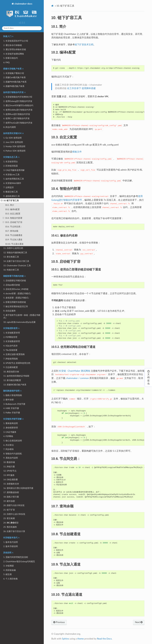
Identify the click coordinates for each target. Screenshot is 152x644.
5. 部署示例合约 (11, 58)
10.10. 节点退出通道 (14, 244)
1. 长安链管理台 (11, 162)
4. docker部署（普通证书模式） (18, 294)
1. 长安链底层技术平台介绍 (16, 41)
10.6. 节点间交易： (14, 227)
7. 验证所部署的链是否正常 (16, 307)
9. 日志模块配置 (11, 367)
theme (81, 639)
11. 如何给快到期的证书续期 (16, 376)
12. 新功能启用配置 (12, 380)
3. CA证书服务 (10, 432)
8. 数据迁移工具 (11, 192)
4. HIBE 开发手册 (11, 408)
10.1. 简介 (10, 205)
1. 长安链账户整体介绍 (14, 73)
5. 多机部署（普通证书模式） (17, 298)
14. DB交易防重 (11, 480)
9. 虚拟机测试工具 (12, 196)
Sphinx (65, 639)
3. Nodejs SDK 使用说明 (14, 146)
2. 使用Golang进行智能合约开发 (18, 101)
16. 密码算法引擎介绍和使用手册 (18, 488)
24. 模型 (11, 523)
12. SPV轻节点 (10, 471)
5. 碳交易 (8, 574)
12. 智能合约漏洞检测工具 (15, 253)
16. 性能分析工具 (11, 270)
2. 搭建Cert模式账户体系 (15, 77)
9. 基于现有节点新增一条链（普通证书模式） (22, 316)
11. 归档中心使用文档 (13, 248)
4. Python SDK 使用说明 (14, 151)
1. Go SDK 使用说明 (12, 138)
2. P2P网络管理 (10, 337)
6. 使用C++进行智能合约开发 (16, 118)
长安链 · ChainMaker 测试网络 (75, 371)
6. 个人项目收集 (11, 579)
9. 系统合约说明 (11, 458)
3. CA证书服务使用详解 (14, 170)
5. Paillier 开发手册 (12, 413)
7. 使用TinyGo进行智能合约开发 (18, 123)
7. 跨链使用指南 (11, 359)
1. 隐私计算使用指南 (13, 395)
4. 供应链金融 (10, 570)
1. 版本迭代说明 (11, 542)
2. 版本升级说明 (11, 546)
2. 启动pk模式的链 (12, 285)
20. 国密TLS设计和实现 (14, 505)
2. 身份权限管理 (11, 428)
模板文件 (77, 152)
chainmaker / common (77, 378)
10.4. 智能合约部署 (12, 218)
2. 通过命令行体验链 (13, 45)
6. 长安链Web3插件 (12, 183)
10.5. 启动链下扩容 (12, 222)
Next (139, 622)
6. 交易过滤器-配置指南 (14, 354)
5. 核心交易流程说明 (13, 441)
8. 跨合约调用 (10, 127)
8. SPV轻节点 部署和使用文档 (17, 363)
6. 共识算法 (9, 445)
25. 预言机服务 (10, 527)
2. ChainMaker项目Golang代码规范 (19, 562)
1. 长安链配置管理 (12, 333)
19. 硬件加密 (9, 501)
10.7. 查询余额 (12, 231)
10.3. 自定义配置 (13, 214)
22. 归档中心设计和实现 (14, 514)
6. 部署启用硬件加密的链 (15, 302)
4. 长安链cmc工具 (11, 175)
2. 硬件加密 (9, 400)
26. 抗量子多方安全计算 (14, 531)
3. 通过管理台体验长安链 (15, 49)
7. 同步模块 (9, 449)
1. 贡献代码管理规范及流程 (16, 557)
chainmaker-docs (22, 11)
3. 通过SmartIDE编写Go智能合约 (18, 105)
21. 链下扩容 (9, 510)
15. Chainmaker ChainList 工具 (17, 266)
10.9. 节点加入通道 (14, 240)
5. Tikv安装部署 (10, 350)
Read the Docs (104, 639)
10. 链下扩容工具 (10, 201)
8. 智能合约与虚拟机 (13, 454)
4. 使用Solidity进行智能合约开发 (18, 110)
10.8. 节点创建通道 (14, 235)
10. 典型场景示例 (11, 372)
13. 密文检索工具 (11, 257)
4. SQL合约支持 (10, 346)
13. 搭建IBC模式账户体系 (15, 385)
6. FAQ (6, 62)
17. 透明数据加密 (11, 492)
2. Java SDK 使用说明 (13, 142)
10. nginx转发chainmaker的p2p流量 (19, 322)
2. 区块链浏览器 (11, 166)
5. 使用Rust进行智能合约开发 (17, 114)
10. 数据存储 (9, 462)
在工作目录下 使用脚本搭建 (81, 88)
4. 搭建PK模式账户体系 (14, 86)
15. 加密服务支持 (11, 484)
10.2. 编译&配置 (12, 209)
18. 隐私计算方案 (11, 497)
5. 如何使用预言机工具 (14, 179)
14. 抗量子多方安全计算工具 (16, 261)
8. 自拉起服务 (10, 311)
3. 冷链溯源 (9, 566)
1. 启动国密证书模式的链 (15, 281)
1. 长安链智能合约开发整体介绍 (18, 97)
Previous (59, 622)
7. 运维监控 (9, 187)
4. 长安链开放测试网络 (14, 54)
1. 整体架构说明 (11, 423)
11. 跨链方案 (9, 467)
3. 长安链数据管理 (12, 341)
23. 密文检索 (9, 518)
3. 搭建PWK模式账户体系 (15, 82)
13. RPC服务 (9, 475)
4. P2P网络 (8, 436)
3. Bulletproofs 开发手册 (14, 404)
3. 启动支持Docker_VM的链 (16, 289)
